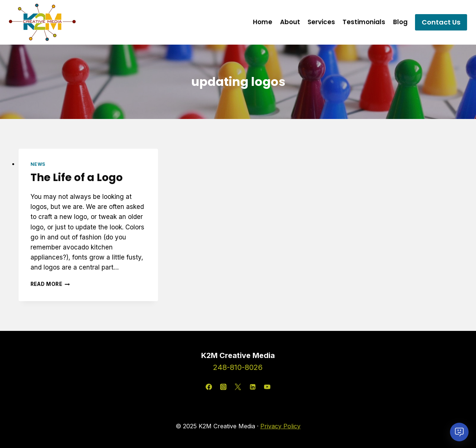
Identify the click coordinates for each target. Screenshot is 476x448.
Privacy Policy (280, 426)
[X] (238, 387)
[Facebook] (209, 387)
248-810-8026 (238, 367)
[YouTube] (267, 387)
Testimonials (364, 22)
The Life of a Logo (77, 178)
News (38, 164)
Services (321, 22)
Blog (400, 22)
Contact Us (441, 22)
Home (263, 22)
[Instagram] (223, 387)
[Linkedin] (253, 387)
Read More (50, 284)
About (290, 22)
